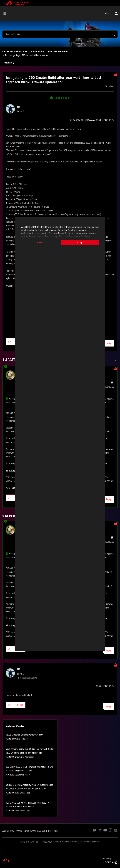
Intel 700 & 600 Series (58, 52)
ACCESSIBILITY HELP (48, 831)
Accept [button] (83, 243)
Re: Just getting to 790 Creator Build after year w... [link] (27, 55)
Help (107, 14)
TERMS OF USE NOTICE (29, 842)
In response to (28, 678)
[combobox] (60, 34)
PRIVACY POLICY (47, 842)
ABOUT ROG (8, 831)
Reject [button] (37, 243)
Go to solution (62, 98)
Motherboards (37, 52)
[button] (9, 705)
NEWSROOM (30, 831)
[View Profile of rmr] (19, 107)
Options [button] (8, 63)
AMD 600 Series (14, 793)
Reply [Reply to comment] (109, 707)
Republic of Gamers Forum (15, 52)
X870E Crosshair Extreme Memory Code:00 (25, 735)
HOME (19, 831)
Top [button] (8, 860)
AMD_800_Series (14, 739)
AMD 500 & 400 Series (16, 757)
